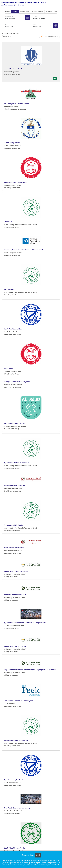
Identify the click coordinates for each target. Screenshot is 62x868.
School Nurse (8, 368)
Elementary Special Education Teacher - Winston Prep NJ (24, 250)
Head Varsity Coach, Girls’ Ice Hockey (17, 808)
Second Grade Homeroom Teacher (16, 740)
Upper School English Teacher (14, 780)
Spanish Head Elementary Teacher (16, 571)
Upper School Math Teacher (14, 69)
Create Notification (52, 37)
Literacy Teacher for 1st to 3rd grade (17, 382)
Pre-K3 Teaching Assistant (13, 329)
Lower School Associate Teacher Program (18, 701)
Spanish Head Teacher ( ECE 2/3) (15, 646)
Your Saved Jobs (51, 12)
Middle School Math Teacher (14, 548)
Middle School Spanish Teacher (15, 848)
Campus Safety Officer (12, 143)
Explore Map (25, 12)
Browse (15, 12)
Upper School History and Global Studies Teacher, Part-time (25, 623)
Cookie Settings (28, 855)
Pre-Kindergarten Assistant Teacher (16, 104)
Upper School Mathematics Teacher (16, 463)
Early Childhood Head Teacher (14, 423)
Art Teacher (8, 222)
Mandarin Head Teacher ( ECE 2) (15, 595)
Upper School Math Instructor (14, 485)
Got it (38, 855)
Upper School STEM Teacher (13, 525)
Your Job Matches (37, 12)
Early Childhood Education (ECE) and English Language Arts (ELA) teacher (30, 670)
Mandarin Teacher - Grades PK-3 (15, 182)
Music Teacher (9, 289)
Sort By (6, 37)
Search (7, 12)
